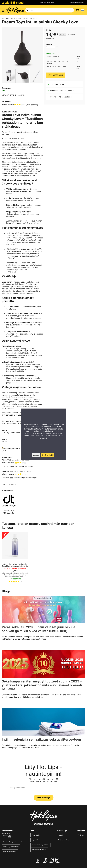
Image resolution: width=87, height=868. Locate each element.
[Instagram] (45, 860)
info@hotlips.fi (6, 835)
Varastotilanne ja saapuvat (13, 95)
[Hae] (50, 10)
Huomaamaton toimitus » (77, 3)
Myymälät (35, 840)
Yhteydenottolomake (10, 852)
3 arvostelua (32, 105)
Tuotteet (6, 18)
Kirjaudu (61, 835)
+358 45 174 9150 (8, 837)
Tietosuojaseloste (64, 840)
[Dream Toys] (9, 506)
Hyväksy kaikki (48, 455)
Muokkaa (36, 455)
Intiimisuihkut (32, 18)
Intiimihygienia (18, 18)
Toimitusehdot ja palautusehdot (13, 842)
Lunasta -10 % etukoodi (13, 3)
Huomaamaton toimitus (39, 850)
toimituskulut (71, 34)
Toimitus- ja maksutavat (11, 847)
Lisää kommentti (9, 484)
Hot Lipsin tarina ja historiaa (41, 845)
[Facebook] (38, 860)
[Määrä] (51, 47)
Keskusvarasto (53, 56)
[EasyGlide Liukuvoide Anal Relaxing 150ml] (15, 558)
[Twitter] (58, 860)
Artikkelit (81, 835)
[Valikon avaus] (3, 10)
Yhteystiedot (36, 835)
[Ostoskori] (77, 10)
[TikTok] (52, 860)
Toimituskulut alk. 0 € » (47, 3)
